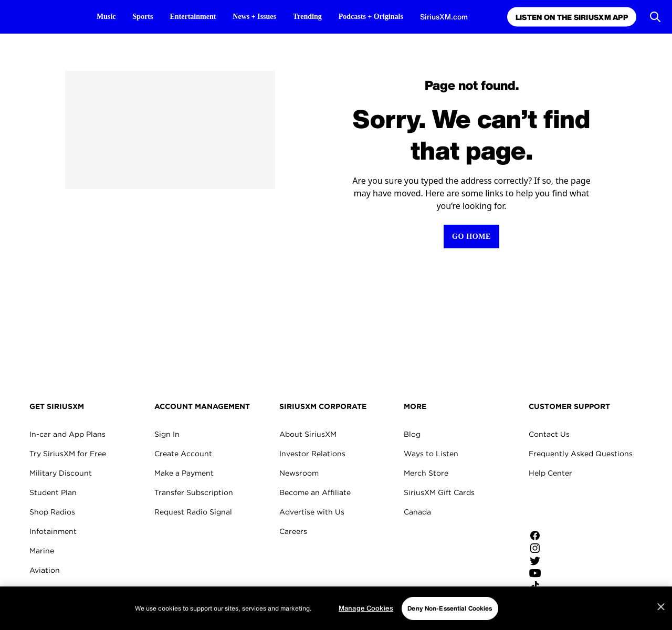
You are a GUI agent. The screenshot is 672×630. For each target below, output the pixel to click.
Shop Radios (52, 512)
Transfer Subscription (194, 492)
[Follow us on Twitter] (564, 561)
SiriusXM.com (444, 17)
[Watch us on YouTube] (564, 573)
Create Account (183, 454)
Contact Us (549, 434)
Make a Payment (184, 473)
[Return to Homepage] (471, 237)
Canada (417, 512)
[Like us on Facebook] (564, 535)
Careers (293, 531)
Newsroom (299, 473)
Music (106, 17)
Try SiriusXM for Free (68, 454)
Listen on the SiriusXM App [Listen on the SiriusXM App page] (570, 17)
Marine (42, 551)
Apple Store (564, 506)
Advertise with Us (312, 512)
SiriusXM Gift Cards (439, 492)
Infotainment (53, 531)
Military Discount (61, 473)
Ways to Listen (431, 454)
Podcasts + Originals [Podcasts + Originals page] (371, 17)
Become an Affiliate (315, 492)
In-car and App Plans (67, 434)
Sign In (167, 434)
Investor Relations (312, 454)
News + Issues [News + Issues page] (254, 17)
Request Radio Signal (193, 512)
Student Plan (53, 492)
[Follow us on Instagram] (564, 548)
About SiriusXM (308, 434)
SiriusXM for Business (69, 609)
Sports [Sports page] (143, 17)
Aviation (45, 570)
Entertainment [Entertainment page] (193, 17)
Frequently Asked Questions (581, 454)
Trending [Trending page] (307, 17)
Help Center (550, 473)
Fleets (40, 590)
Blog (412, 434)
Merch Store (426, 473)
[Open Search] (655, 17)
